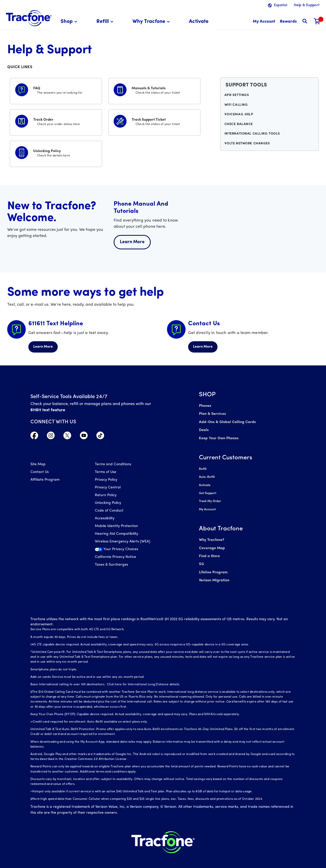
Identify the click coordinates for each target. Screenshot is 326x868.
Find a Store (209, 552)
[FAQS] (56, 90)
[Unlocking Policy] (56, 153)
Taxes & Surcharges (111, 565)
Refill (203, 467)
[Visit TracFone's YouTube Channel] (84, 437)
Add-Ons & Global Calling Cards (226, 421)
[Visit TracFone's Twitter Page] (67, 437)
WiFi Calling (237, 107)
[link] (199, 22)
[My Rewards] (288, 22)
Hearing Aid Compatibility (116, 534)
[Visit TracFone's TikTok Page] (100, 437)
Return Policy (106, 496)
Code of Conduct (109, 511)
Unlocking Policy (108, 503)
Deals (204, 429)
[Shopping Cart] (317, 22)
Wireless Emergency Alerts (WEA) (123, 542)
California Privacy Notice (115, 558)
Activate (205, 483)
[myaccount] (264, 22)
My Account (207, 506)
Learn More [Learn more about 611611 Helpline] (43, 347)
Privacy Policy (106, 480)
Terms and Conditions (113, 465)
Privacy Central (108, 488)
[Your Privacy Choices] (123, 551)
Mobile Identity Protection (116, 527)
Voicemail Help (239, 118)
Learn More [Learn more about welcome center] (132, 242)
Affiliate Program (45, 480)
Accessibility (105, 519)
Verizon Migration (214, 575)
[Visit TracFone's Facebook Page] (34, 437)
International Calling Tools (252, 139)
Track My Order (210, 498)
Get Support (208, 490)
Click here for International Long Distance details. (143, 679)
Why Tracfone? (211, 536)
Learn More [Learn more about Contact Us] (203, 347)
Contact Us (40, 473)
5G (201, 559)
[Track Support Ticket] (154, 121)
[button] (70, 22)
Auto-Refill (207, 475)
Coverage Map (212, 544)
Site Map (38, 465)
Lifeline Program (213, 567)
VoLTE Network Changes (247, 149)
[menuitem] (70, 22)
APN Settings (237, 97)
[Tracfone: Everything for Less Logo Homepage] (29, 18)
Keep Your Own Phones (218, 437)
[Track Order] (56, 121)
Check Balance (239, 128)
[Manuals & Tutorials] (154, 90)
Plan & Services (212, 414)
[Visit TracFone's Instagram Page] (51, 437)
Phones (205, 406)
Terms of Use (106, 473)
